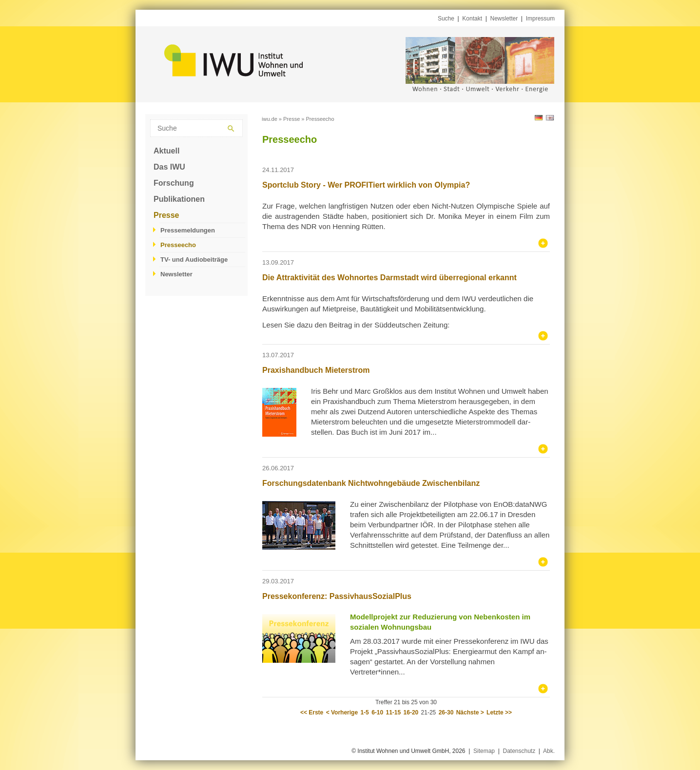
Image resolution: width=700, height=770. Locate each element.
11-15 (394, 712)
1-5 (364, 712)
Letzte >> (499, 712)
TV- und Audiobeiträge (194, 260)
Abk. (549, 751)
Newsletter (504, 19)
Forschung (174, 183)
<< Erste (312, 712)
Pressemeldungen (188, 230)
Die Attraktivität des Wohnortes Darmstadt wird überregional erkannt (389, 278)
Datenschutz (519, 751)
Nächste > (470, 712)
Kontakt (472, 19)
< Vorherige (342, 712)
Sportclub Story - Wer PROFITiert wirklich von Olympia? (366, 185)
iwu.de (270, 119)
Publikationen (179, 199)
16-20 (411, 712)
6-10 (377, 712)
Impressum (540, 19)
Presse (166, 215)
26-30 (446, 712)
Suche (446, 19)
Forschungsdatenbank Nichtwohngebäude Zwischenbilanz (371, 483)
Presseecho (178, 245)
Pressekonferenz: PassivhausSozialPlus (337, 596)
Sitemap (484, 751)
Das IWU (169, 167)
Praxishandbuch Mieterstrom (316, 370)
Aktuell (166, 151)
